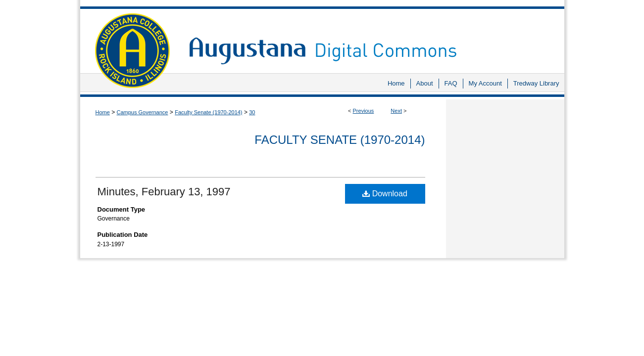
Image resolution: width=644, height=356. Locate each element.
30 (252, 112)
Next (396, 111)
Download (385, 194)
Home (103, 112)
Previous (364, 111)
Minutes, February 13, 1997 (164, 192)
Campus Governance (143, 112)
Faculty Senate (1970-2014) (208, 112)
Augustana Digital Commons (372, 37)
